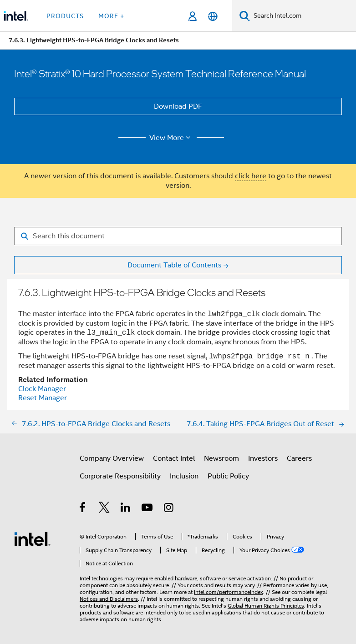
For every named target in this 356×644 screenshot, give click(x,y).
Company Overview (112, 458)
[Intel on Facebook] (83, 509)
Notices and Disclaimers (109, 599)
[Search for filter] (178, 236)
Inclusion (184, 476)
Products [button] (65, 16)
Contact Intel (174, 458)
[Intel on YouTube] (148, 509)
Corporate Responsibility (120, 476)
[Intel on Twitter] (104, 509)
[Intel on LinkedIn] (126, 509)
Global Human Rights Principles (266, 606)
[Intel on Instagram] (169, 509)
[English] (213, 16)
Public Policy (228, 476)
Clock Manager (42, 389)
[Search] (245, 16)
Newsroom (221, 458)
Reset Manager (43, 398)
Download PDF (178, 106)
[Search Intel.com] (303, 16)
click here (251, 176)
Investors (263, 458)
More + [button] (111, 16)
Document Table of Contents (174, 265)
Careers (299, 458)
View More (171, 138)
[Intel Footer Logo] (32, 538)
